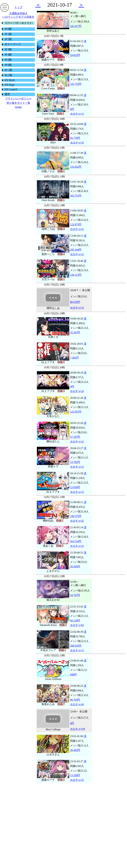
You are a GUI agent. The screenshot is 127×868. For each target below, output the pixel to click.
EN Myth (10, 80)
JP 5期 (8, 60)
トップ (18, 7)
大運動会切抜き (18, 13)
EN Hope (10, 85)
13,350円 (75, 775)
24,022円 (75, 55)
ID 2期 (8, 75)
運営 (7, 94)
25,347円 (75, 333)
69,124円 (75, 621)
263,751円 (76, 196)
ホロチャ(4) (77, 704)
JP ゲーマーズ (13, 44)
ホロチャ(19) (78, 729)
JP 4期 (8, 55)
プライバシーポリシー (18, 99)
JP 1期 (8, 34)
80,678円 (75, 302)
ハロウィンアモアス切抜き (18, 17)
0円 (72, 109)
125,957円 (76, 412)
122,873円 (76, 224)
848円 (73, 675)
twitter (18, 107)
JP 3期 (8, 49)
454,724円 (76, 541)
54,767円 (75, 595)
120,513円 (76, 275)
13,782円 (75, 462)
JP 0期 (8, 29)
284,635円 (76, 646)
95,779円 (75, 138)
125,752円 (76, 84)
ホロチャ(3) (77, 143)
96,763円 (75, 700)
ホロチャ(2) (77, 521)
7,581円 (74, 358)
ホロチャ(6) (77, 625)
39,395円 (75, 566)
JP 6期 (8, 65)
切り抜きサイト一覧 (18, 103)
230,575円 (76, 516)
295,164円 (76, 250)
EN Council (11, 89)
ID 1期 (8, 70)
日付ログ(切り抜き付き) (19, 23)
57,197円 (75, 437)
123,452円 (76, 167)
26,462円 (75, 750)
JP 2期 (8, 39)
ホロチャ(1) (77, 114)
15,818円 (75, 487)
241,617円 (76, 26)
